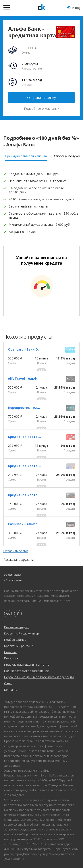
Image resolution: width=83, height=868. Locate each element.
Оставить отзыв (16, 551)
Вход (73, 8)
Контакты (11, 690)
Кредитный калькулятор (22, 633)
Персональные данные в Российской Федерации (39, 677)
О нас (8, 683)
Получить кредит (16, 627)
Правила (10, 652)
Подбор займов (15, 640)
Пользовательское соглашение (27, 671)
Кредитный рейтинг (18, 646)
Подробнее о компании (42, 109)
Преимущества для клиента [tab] (26, 156)
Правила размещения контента (27, 664)
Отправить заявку (42, 98)
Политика (11, 658)
